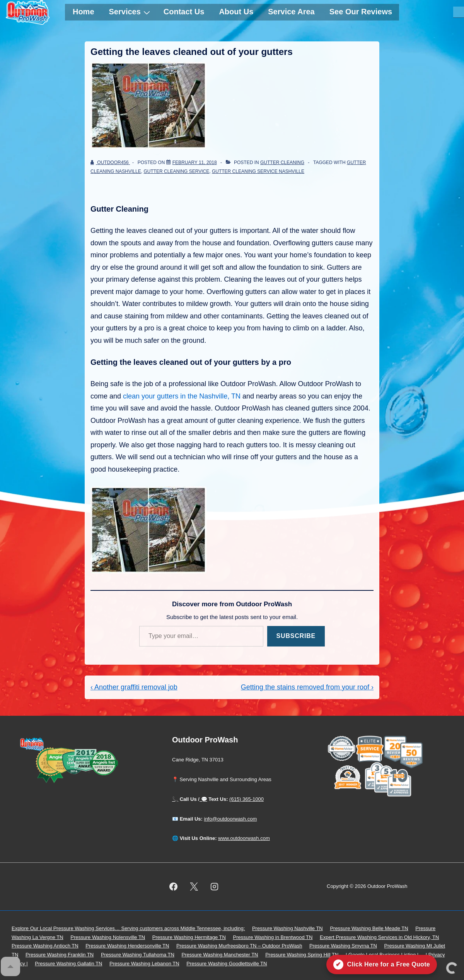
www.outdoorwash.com (244, 838)
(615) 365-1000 (246, 799)
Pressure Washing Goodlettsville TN (227, 964)
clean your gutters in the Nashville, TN (182, 396)
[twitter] (194, 887)
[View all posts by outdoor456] (110, 162)
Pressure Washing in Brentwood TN (273, 937)
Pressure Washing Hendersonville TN (127, 946)
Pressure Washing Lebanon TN (144, 964)
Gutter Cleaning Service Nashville (258, 171)
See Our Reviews (361, 12)
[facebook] (174, 887)
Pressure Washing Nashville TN (287, 928)
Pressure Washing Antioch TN (45, 946)
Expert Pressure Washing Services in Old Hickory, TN (379, 937)
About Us (236, 12)
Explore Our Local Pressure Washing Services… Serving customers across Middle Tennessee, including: (128, 928)
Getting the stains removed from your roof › (307, 687)
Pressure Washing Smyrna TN (343, 946)
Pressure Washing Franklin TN (60, 955)
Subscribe (296, 636)
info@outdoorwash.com (231, 819)
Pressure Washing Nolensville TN (108, 937)
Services (130, 12)
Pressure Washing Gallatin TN (68, 964)
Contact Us (184, 12)
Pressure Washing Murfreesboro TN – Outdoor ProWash (239, 946)
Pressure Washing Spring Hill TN (302, 955)
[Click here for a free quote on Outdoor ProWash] (382, 965)
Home (84, 12)
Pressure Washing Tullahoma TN (138, 955)
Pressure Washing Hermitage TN (189, 937)
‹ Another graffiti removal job (134, 687)
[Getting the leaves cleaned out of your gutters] (195, 162)
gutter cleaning (282, 162)
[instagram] (215, 887)
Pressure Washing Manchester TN (220, 955)
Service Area (291, 12)
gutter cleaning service (176, 171)
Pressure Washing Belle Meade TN (369, 928)
